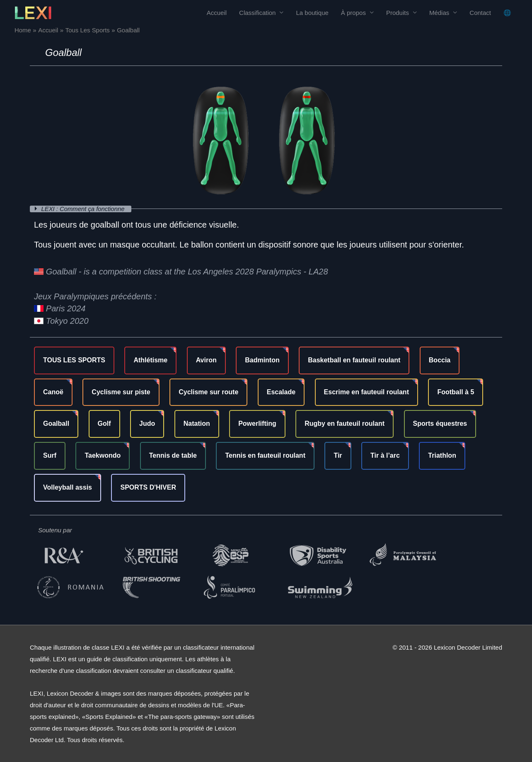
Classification (257, 13)
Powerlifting (257, 423)
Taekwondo (103, 455)
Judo (147, 423)
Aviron (206, 360)
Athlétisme (150, 360)
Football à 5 (456, 392)
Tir (338, 455)
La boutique (312, 13)
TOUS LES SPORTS (74, 360)
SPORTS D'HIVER (148, 487)
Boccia (440, 360)
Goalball (56, 423)
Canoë (53, 392)
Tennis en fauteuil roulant (265, 455)
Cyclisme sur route (208, 392)
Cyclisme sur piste (121, 392)
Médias (439, 13)
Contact (480, 13)
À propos (353, 13)
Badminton (262, 360)
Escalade (281, 392)
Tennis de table (173, 455)
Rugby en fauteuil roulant (345, 423)
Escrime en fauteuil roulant (366, 392)
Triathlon (442, 455)
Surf (50, 455)
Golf (104, 423)
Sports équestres (440, 423)
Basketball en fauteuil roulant (354, 360)
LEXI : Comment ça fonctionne (85, 209)
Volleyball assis (68, 487)
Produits (398, 13)
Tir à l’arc (385, 455)
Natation (197, 423)
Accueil (217, 13)
